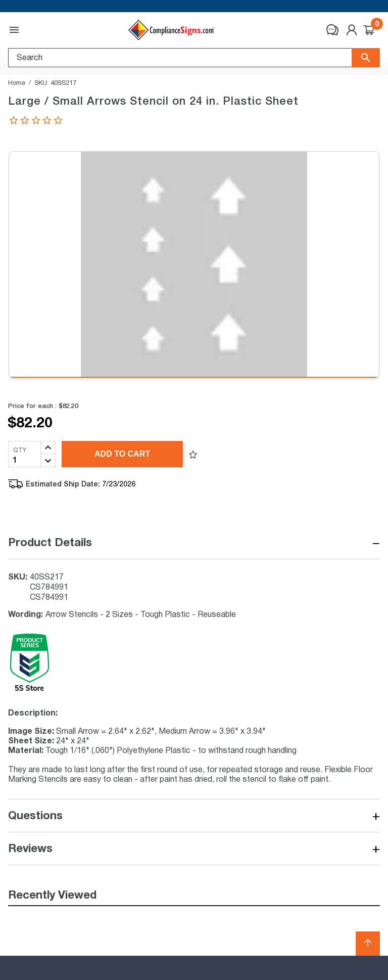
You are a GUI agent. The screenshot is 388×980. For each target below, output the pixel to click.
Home (17, 82)
